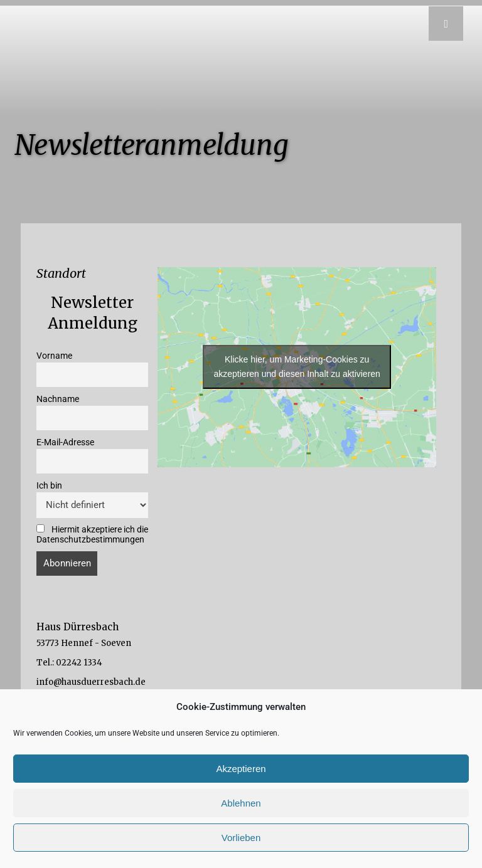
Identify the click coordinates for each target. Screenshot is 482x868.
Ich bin (49, 485)
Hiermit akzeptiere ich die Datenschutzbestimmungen (92, 534)
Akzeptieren (241, 769)
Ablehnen (241, 803)
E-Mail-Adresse (65, 442)
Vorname (54, 356)
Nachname (58, 399)
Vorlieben (241, 838)
